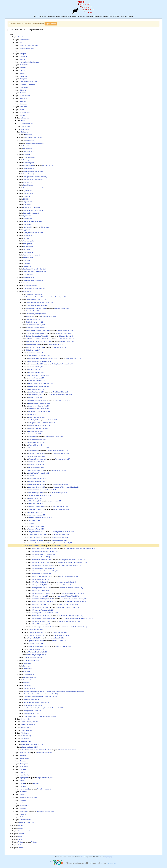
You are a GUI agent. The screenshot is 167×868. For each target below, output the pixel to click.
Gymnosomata (28, 216)
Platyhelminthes (25, 775)
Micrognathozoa (25, 112)
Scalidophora (28, 797)
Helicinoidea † (28, 219)
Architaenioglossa (29, 163)
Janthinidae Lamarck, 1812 (34, 322)
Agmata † (22, 43)
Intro (36, 16)
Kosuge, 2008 (36, 389)
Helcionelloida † (26, 719)
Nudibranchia (27, 266)
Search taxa (43, 16)
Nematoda (23, 755)
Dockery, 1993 (36, 644)
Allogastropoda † (28, 152)
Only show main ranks (35, 30)
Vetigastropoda (30, 140)
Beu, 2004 (36, 364)
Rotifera (22, 795)
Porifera (22, 781)
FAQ (110, 16)
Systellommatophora (30, 677)
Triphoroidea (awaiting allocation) (36, 655)
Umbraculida (27, 686)
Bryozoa (22, 59)
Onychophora (24, 764)
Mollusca (22, 115)
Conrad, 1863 (35, 501)
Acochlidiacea (27, 146)
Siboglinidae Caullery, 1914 (45, 778)
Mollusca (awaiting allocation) (30, 722)
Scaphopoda (25, 739)
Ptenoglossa (27, 291)
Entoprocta (23, 90)
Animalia (21, 37)
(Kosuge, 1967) (71, 616)
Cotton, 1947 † (37, 367)
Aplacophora (25, 118)
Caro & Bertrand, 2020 (39, 409)
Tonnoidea (26, 683)
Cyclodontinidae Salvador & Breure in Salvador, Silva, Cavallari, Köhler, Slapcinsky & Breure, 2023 (54, 691)
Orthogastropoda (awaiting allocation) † (35, 272)
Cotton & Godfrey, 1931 (39, 403)
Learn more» (112, 863)
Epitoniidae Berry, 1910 (33, 311)
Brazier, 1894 (41, 588)
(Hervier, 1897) (69, 607)
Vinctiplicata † (28, 817)
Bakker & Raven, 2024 (42, 490)
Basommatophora (29, 168)
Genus (26, 546)
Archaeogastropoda (29, 157)
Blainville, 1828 (66, 543)
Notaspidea (27, 263)
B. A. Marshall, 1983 (39, 356)
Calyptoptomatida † (27, 124)
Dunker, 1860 (40, 582)
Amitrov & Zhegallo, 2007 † (40, 518)
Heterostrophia (28, 227)
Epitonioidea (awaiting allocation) (36, 314)
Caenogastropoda (33, 180)
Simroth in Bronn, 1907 (38, 646)
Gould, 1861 (41, 577)
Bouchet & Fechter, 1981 (45, 551)
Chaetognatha (24, 65)
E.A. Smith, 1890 (42, 565)
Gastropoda (24, 132)
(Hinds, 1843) (63, 585)
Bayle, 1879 (34, 414)
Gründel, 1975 (36, 526)
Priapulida (36, 783)
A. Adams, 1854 (42, 627)
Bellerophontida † (29, 174)
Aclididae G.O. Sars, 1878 (34, 294)
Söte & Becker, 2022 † (34, 699)
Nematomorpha (24, 758)
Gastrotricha (23, 93)
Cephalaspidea (28, 182)
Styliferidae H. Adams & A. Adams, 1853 (38, 342)
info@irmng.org (108, 857)
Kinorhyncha (23, 104)
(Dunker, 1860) (66, 582)
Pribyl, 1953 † (27, 822)
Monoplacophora (26, 728)
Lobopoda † (23, 107)
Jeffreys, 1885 (40, 562)
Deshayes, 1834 (36, 546)
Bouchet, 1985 (37, 442)
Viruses (21, 848)
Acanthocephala (24, 40)
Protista (21, 842)
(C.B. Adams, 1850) (73, 560)
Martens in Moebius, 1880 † (39, 543)
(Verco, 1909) (41, 579)
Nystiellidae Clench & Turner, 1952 (37, 328)
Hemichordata (24, 98)
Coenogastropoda (33, 188)
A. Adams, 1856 (43, 593)
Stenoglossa (27, 672)
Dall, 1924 (35, 434)
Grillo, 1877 (73, 358)
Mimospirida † (28, 244)
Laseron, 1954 (54, 437)
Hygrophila (26, 230)
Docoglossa (27, 196)
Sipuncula (23, 800)
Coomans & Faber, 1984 (45, 571)
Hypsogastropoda (33, 233)
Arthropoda (23, 54)
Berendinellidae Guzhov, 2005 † (36, 300)
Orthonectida (24, 767)
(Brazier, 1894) (71, 588)
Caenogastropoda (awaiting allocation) (35, 177)
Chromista (21, 834)
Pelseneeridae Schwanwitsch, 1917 (37, 333)
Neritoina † (27, 261)
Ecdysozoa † (28, 84)
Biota (24, 831)
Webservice (98, 16)
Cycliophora (23, 79)
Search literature (61, 16)
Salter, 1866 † (30, 747)
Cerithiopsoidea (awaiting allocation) (37, 305)
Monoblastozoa (24, 753)
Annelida (22, 51)
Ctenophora (23, 76)
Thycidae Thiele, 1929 (33, 344)
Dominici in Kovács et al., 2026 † (38, 702)
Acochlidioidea (28, 149)
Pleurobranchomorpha (30, 286)
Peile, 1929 (35, 638)
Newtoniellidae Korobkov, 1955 (36, 325)
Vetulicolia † (23, 814)
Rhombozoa (23, 792)
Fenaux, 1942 (31, 714)
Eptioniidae (29, 317)
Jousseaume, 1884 (61, 395)
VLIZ (82, 857)
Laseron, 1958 (36, 353)
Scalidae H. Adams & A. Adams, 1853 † (38, 336)
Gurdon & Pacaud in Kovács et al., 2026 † (41, 694)
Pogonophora (24, 778)
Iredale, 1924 (35, 498)
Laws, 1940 (36, 372)
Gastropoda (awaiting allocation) (33, 210)
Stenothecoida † (26, 741)
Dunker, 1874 (40, 591)
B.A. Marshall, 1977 (44, 554)
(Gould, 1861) (69, 577)
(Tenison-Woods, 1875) (79, 618)
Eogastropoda (28, 202)
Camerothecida (25, 126)
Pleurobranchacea (29, 283)
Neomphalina (32, 255)
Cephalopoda (25, 129)
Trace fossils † (24, 806)
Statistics (89, 16)
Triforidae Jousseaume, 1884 (35, 347)
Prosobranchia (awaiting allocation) (34, 289)
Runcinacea (27, 663)
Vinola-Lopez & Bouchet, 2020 (42, 423)
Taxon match (72, 16)
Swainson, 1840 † (37, 635)
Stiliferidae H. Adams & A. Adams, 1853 (38, 339)
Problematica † (24, 789)
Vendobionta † (24, 809)
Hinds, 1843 (33, 420)
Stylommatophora (29, 674)
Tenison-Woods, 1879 (43, 610)
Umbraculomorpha (29, 688)
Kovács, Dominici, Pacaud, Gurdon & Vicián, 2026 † (44, 708)
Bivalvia (23, 121)
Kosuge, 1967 (41, 616)
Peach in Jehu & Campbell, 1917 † (36, 750)
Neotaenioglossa (28, 258)
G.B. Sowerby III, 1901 (44, 602)
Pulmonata (31, 660)
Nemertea (23, 761)
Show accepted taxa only (16, 30)
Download (124, 16)
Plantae (21, 839)
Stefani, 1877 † (36, 641)
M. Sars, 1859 (40, 596)
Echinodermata (24, 87)
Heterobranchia (32, 221)
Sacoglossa (27, 666)
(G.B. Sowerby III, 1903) (81, 549)
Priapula (22, 783)
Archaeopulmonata (29, 160)
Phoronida (23, 769)
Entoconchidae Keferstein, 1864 (36, 308)
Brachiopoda (23, 57)
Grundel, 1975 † (37, 468)
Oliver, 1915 (36, 507)
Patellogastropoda (29, 277)
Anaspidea (26, 154)
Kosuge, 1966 (36, 493)
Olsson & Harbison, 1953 (41, 384)
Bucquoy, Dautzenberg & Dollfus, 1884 (43, 358)
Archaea (21, 825)
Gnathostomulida (25, 96)
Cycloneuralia (28, 82)
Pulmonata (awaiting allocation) (33, 658)
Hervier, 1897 (40, 607)
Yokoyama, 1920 (42, 599)
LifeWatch (116, 16)
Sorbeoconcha (28, 669)
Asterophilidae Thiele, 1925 (34, 297)
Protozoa (34, 842)
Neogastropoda (28, 252)
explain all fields (51, 24)
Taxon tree (51, 16)
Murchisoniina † (28, 247)
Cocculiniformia (28, 185)
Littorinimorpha (28, 235)
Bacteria (21, 828)
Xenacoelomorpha (25, 820)
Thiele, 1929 (36, 398)
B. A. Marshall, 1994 (62, 364)
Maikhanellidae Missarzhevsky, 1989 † (33, 744)
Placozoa (22, 772)
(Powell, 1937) (41, 557)
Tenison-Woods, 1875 (44, 618)
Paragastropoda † (29, 275)
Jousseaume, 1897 (37, 479)
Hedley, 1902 (41, 621)
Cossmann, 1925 (36, 537)
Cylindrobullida (28, 191)
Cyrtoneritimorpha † (29, 194)
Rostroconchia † (26, 736)
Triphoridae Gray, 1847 (59, 347)
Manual (105, 16)
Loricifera (22, 110)
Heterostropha (28, 224)
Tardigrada (23, 803)
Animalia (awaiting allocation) (28, 45)
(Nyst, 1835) (73, 593)
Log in (131, 16)
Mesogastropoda (28, 241)
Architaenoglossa (28, 165)
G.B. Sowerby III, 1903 (44, 549)
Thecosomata (27, 680)
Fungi (20, 836)
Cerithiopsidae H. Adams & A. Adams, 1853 (39, 302)
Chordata (22, 71)
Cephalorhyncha (29, 62)
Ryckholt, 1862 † (34, 711)
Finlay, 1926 (34, 370)
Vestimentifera (24, 811)
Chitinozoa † (23, 68)
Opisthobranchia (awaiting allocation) (35, 269)
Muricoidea (27, 249)
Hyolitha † (23, 101)
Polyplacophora (26, 733)
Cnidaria (22, 73)
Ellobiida (26, 199)
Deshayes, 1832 (36, 632)
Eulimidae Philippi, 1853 (58, 297)
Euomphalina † (28, 205)
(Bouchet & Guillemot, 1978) (73, 562)
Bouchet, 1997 (37, 487)
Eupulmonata (32, 208)
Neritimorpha (29, 135)
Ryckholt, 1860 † (34, 705)
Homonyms (81, 16)
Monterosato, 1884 (37, 456)
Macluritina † (27, 238)
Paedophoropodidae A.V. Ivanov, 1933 (38, 331)
